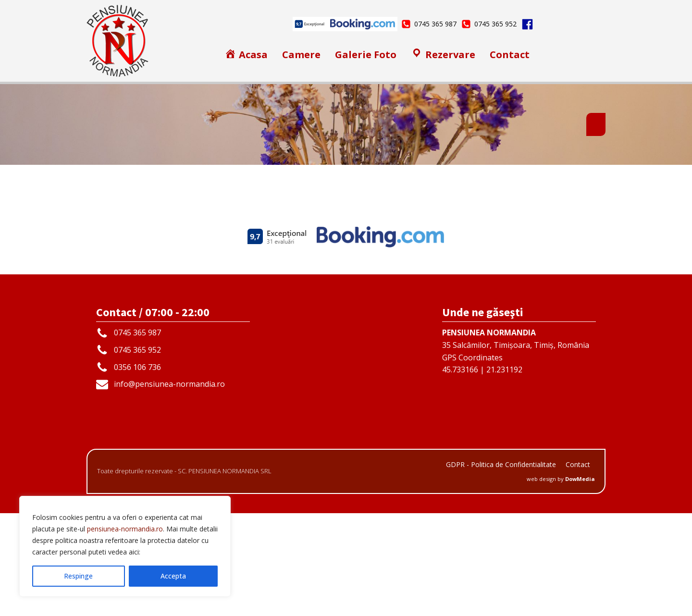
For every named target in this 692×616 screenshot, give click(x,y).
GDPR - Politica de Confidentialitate (501, 567)
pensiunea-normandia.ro (125, 529)
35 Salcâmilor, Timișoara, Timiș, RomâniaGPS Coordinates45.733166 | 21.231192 (516, 454)
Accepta (173, 576)
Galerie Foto (366, 55)
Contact (510, 55)
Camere (301, 55)
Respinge (78, 576)
